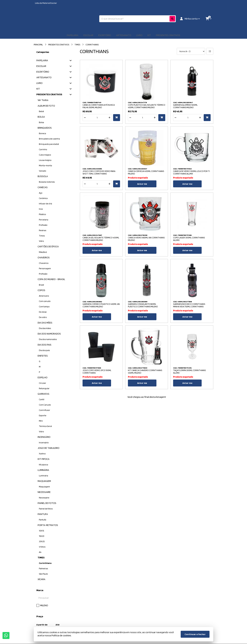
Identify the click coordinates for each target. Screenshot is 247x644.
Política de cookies (61, 635)
